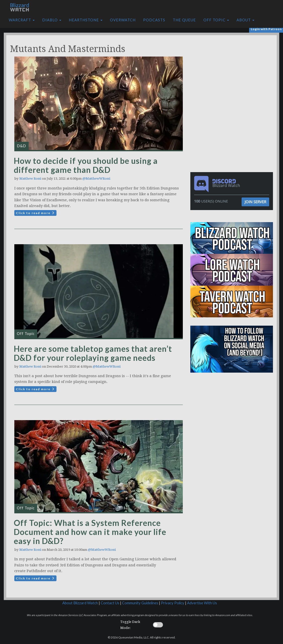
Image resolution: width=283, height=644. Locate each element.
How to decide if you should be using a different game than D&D (86, 165)
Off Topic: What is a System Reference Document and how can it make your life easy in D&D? (90, 532)
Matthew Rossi (30, 179)
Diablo (52, 20)
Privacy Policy (173, 603)
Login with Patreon (266, 29)
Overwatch (123, 20)
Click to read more (35, 213)
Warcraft (22, 20)
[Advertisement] (233, 70)
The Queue (184, 20)
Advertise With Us (202, 603)
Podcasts (154, 20)
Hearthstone (86, 20)
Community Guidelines (140, 603)
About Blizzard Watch (80, 603)
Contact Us (110, 603)
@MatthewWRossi (96, 179)
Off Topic (216, 20)
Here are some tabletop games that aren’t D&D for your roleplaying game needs (93, 353)
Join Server (255, 202)
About (245, 20)
